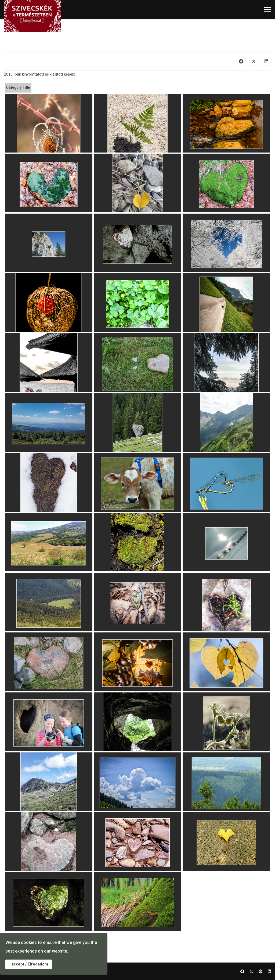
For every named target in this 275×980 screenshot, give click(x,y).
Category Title (18, 87)
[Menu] (268, 9)
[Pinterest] (260, 971)
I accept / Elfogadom (29, 964)
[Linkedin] (269, 971)
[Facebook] (242, 971)
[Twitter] (251, 971)
